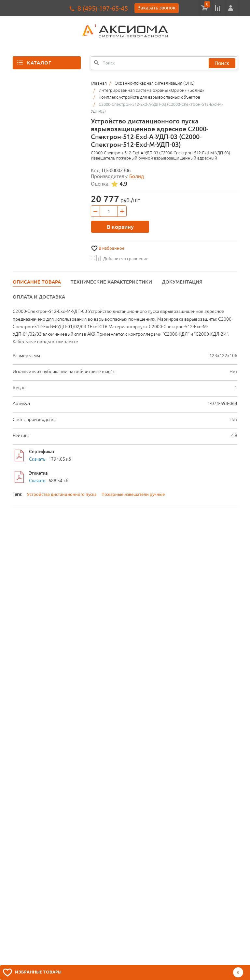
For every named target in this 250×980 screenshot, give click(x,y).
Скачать (37, 459)
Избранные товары (38, 972)
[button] (231, 8)
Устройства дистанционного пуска (62, 494)
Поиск (222, 63)
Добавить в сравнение (120, 259)
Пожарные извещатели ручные (133, 494)
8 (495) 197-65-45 (103, 8)
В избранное (111, 248)
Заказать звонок (157, 8)
